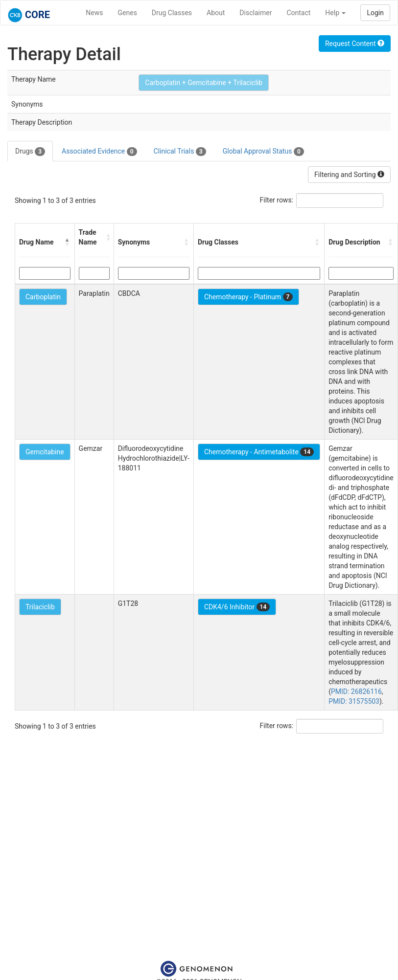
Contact (298, 13)
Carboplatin (43, 297)
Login (375, 13)
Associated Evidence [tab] (99, 152)
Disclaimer (256, 13)
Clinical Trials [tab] (180, 152)
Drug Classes (172, 13)
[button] (68, 242)
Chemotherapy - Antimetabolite (259, 452)
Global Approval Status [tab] (263, 152)
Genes (128, 13)
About (216, 13)
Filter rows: (277, 200)
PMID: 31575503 (354, 701)
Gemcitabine (45, 452)
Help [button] (335, 13)
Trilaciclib (40, 607)
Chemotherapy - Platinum (248, 297)
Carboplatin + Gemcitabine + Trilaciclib (204, 83)
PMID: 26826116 (356, 691)
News (94, 13)
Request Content (355, 44)
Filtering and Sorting (349, 175)
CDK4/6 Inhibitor (237, 607)
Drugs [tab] (30, 152)
